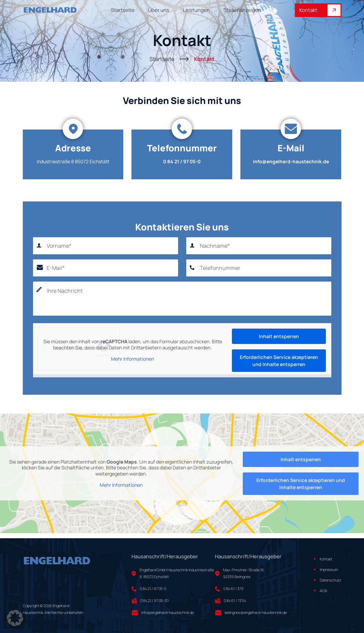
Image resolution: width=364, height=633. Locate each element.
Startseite (123, 10)
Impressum (329, 569)
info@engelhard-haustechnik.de (291, 161)
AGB (323, 591)
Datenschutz (330, 580)
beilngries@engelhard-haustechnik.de (256, 612)
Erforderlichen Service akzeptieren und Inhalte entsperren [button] (279, 361)
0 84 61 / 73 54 (235, 600)
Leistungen (196, 10)
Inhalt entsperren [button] (279, 336)
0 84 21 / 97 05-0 (182, 161)
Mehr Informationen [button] (132, 359)
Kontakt (320, 10)
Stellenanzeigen (242, 10)
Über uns (159, 10)
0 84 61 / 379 (233, 589)
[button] (15, 618)
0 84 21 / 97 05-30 (154, 600)
